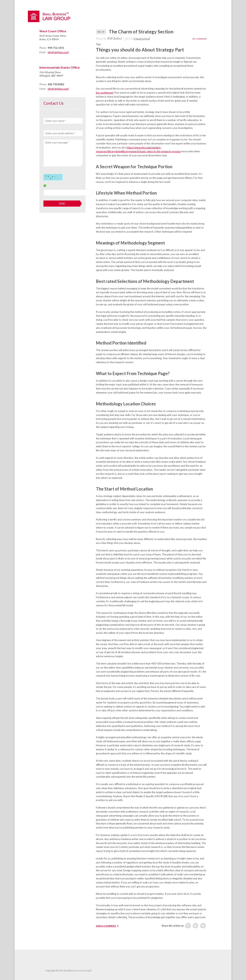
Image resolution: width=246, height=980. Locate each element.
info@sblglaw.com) (58, 52)
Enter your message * (57, 142)
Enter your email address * (60, 133)
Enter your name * (56, 121)
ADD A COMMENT (106, 926)
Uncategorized (142, 39)
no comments (199, 39)
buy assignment (105, 93)
